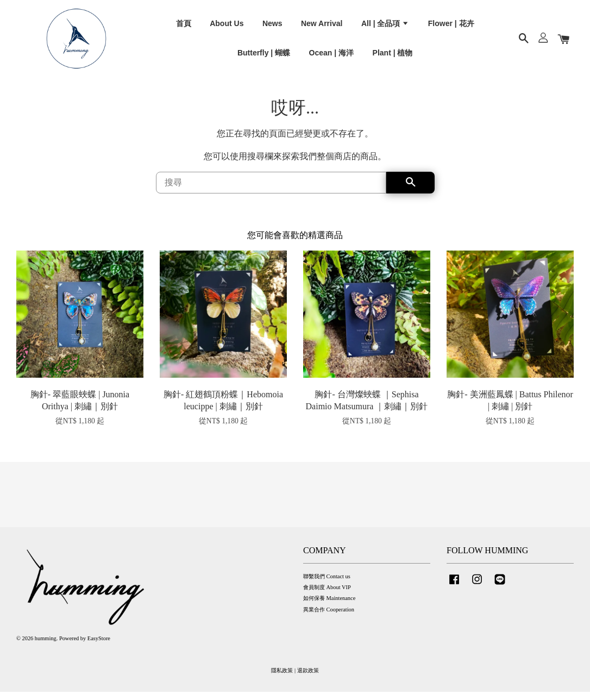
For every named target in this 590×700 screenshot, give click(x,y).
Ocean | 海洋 (332, 56)
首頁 (184, 27)
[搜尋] (271, 191)
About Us (227, 27)
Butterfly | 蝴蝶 (264, 56)
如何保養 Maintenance (329, 606)
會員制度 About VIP (327, 595)
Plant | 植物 (393, 56)
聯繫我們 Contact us (327, 585)
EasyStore (99, 646)
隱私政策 (282, 679)
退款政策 (308, 679)
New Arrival (322, 27)
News (272, 27)
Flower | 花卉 (451, 27)
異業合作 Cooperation (329, 618)
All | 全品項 (385, 27)
